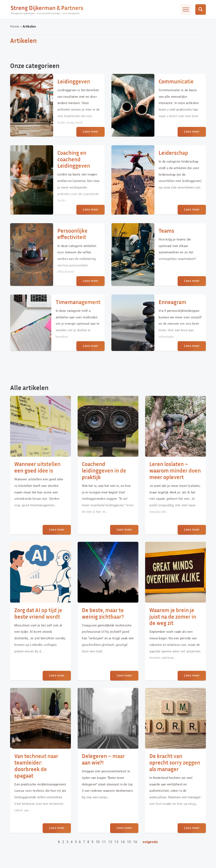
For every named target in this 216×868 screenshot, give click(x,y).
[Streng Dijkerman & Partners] (47, 10)
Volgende (150, 842)
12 (110, 842)
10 (98, 842)
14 (123, 842)
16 (135, 842)
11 (104, 842)
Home (15, 26)
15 (129, 842)
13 (116, 842)
